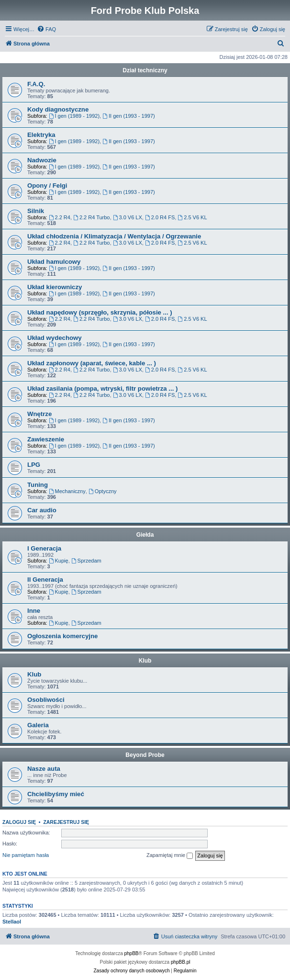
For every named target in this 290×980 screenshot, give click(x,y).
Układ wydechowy (55, 338)
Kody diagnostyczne (58, 109)
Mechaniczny (67, 491)
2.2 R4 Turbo (91, 217)
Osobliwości (46, 700)
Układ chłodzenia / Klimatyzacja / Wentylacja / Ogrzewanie (114, 236)
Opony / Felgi (47, 186)
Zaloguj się (19, 822)
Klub (145, 661)
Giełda (145, 535)
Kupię (59, 561)
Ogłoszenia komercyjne (62, 636)
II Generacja (45, 580)
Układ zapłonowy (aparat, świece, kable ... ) (92, 363)
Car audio (42, 510)
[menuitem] (46, 29)
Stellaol (12, 922)
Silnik (36, 211)
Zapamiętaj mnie (170, 856)
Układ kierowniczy (55, 287)
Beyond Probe (145, 755)
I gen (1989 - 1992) (74, 116)
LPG (34, 465)
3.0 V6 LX (128, 217)
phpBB (132, 953)
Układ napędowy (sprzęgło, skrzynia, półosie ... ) (100, 312)
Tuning (38, 485)
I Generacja (44, 548)
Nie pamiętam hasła (26, 855)
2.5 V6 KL (192, 217)
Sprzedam (86, 561)
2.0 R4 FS (160, 217)
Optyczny (103, 491)
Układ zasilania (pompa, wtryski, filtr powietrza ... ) (102, 389)
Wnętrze (39, 414)
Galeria (38, 725)
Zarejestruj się (66, 822)
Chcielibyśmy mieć (56, 794)
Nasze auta (44, 769)
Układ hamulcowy (54, 262)
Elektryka (41, 135)
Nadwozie (42, 160)
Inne (34, 611)
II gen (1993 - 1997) (128, 116)
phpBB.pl (181, 962)
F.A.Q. (36, 84)
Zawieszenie (46, 439)
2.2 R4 (60, 217)
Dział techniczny (145, 70)
